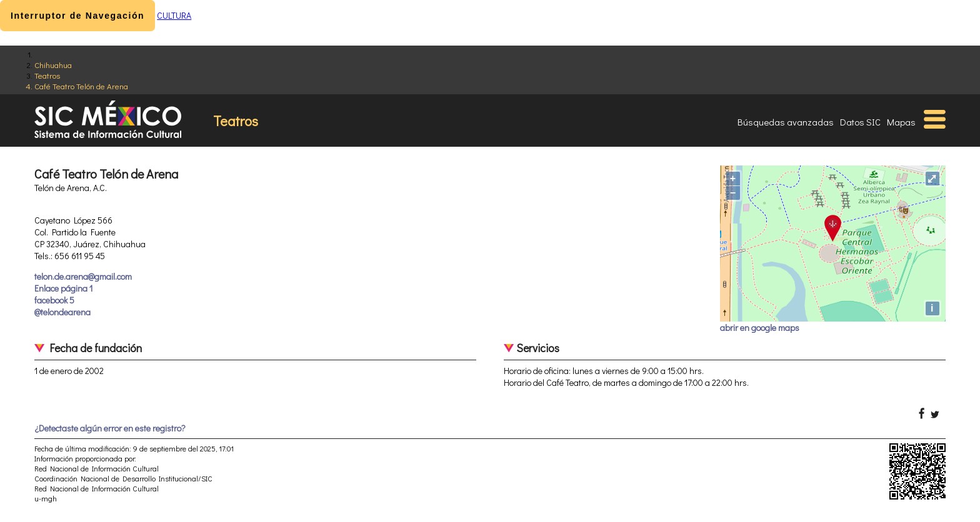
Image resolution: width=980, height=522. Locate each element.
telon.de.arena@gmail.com (83, 276)
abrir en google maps (760, 327)
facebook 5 (54, 300)
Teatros (47, 75)
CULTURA (174, 15)
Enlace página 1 (63, 288)
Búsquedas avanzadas (786, 122)
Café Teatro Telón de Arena (81, 86)
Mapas (901, 122)
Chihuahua (53, 65)
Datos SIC (860, 122)
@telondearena (62, 312)
